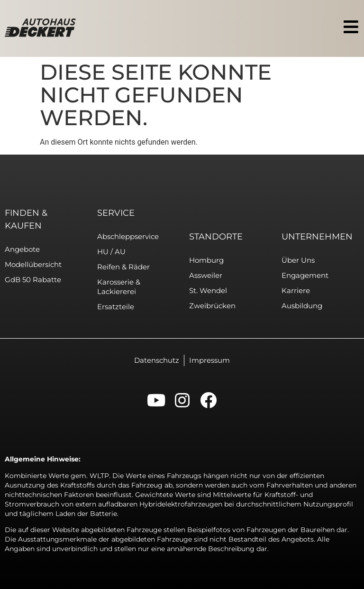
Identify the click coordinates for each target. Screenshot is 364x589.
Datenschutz (157, 360)
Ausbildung (302, 306)
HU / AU (111, 252)
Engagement (305, 275)
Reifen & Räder (123, 267)
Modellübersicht (33, 264)
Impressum (209, 360)
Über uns (298, 260)
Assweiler (206, 275)
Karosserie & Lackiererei (119, 287)
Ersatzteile (116, 307)
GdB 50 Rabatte (33, 280)
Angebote (22, 249)
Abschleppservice (128, 236)
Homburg (206, 260)
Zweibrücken (212, 306)
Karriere (296, 290)
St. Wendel (208, 290)
